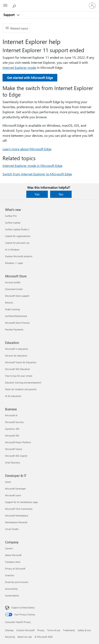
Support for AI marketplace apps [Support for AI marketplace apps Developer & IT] (21, 502)
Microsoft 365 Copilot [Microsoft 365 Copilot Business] (16, 456)
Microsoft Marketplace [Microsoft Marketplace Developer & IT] (17, 516)
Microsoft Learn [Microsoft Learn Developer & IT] (13, 495)
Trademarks (69, 630)
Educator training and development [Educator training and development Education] (23, 383)
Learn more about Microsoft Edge (27, 149)
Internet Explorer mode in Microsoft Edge (32, 166)
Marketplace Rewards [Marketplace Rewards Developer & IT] (16, 522)
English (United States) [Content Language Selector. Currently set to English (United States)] (23, 607)
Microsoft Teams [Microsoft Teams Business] (14, 449)
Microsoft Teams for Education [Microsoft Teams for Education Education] (21, 362)
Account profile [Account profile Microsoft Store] (13, 282)
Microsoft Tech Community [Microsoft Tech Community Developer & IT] (19, 509)
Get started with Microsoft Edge (30, 78)
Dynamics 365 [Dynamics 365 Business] (12, 429)
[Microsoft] (49, 3)
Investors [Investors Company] (10, 575)
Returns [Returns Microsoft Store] (9, 303)
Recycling (10, 637)
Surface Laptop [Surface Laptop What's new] (13, 223)
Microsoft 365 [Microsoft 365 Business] (12, 436)
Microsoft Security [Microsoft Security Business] (14, 422)
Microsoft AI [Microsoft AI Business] (11, 415)
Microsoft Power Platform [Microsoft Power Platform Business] (18, 442)
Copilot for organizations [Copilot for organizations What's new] (18, 236)
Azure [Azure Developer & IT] (8, 482)
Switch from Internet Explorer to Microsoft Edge (37, 174)
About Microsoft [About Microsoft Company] (13, 555)
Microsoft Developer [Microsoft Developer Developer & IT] (15, 489)
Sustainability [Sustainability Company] (12, 595)
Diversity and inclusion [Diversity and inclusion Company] (17, 582)
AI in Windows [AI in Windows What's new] (12, 249)
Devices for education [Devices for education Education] (16, 356)
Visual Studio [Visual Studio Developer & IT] (12, 529)
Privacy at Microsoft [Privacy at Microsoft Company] (15, 569)
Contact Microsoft (25, 630)
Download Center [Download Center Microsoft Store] (14, 289)
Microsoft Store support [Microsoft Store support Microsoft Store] (17, 296)
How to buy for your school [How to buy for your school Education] (19, 376)
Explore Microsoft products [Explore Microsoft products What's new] (19, 256)
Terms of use (54, 630)
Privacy (41, 630)
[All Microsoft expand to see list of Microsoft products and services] (5, 6)
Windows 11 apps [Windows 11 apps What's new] (14, 263)
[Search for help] (15, 5)
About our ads (25, 637)
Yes (37, 194)
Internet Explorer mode (19, 67)
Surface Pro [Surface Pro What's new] (11, 216)
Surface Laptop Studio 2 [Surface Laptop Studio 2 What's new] (17, 229)
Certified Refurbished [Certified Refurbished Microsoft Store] (16, 316)
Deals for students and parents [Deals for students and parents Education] (21, 389)
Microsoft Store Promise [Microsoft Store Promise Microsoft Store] (17, 323)
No (61, 194)
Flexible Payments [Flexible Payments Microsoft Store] (14, 329)
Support (9, 15)
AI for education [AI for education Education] (13, 396)
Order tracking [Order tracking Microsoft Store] (12, 309)
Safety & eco (84, 630)
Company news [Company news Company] (13, 562)
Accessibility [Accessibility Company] (11, 589)
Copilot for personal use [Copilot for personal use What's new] (17, 243)
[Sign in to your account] (92, 6)
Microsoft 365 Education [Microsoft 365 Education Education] (17, 369)
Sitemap (9, 630)
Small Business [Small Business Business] (13, 462)
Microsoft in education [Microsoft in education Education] (17, 349)
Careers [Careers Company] (9, 548)
